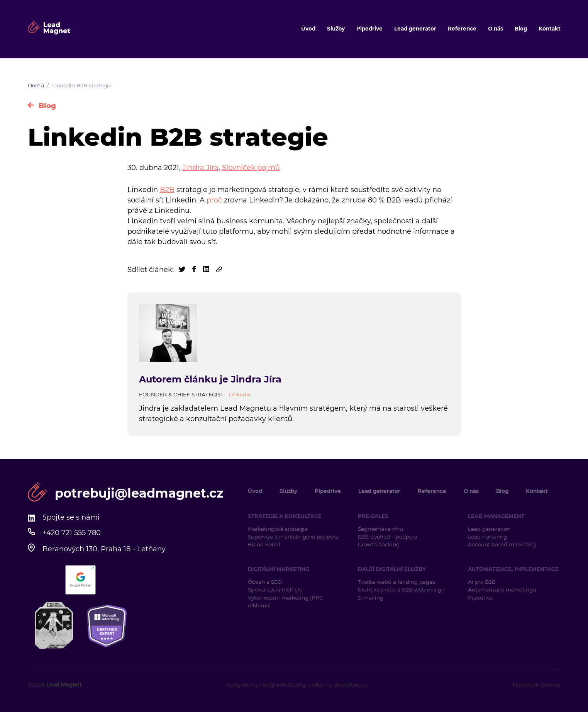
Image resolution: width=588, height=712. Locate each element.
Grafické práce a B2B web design (401, 590)
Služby (336, 29)
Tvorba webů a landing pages (397, 582)
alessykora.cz (351, 685)
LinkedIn (240, 394)
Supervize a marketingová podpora (293, 537)
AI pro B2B (482, 582)
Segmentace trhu (380, 529)
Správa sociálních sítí (275, 590)
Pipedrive (369, 29)
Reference (462, 29)
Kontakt (550, 29)
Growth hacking (379, 544)
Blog (521, 29)
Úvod (308, 29)
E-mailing (371, 598)
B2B (167, 190)
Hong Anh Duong (283, 685)
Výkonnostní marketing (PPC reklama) (286, 602)
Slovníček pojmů (251, 168)
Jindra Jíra (201, 168)
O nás (496, 29)
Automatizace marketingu (502, 590)
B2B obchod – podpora (388, 537)
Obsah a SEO (265, 582)
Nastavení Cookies (537, 685)
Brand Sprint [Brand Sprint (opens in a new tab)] (264, 544)
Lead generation (489, 529)
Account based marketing (503, 544)
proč (214, 200)
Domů (36, 85)
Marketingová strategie (278, 529)
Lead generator (415, 29)
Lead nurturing (487, 537)
